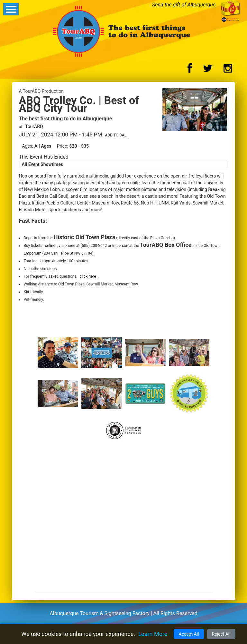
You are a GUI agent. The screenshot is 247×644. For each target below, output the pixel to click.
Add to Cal (116, 135)
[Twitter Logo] (208, 70)
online (50, 246)
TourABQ (34, 126)
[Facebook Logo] (190, 70)
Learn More (153, 634)
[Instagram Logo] (228, 70)
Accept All (189, 634)
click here (88, 276)
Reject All (221, 634)
